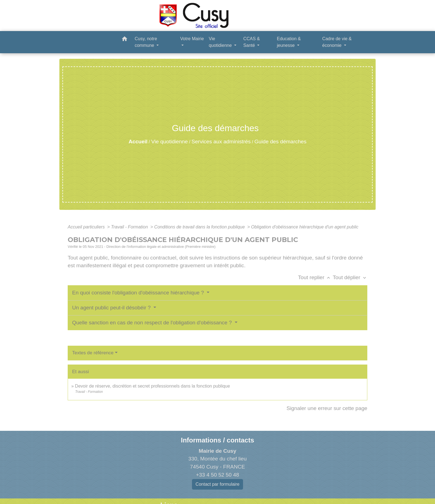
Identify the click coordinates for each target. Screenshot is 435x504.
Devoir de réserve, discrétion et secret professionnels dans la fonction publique (152, 386)
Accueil (138, 142)
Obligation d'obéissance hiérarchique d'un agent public (305, 227)
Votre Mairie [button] (192, 39)
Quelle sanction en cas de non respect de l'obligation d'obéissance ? (153, 323)
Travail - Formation (130, 227)
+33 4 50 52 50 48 (217, 475)
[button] (125, 40)
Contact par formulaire (217, 484)
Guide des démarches (280, 142)
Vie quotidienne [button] (221, 42)
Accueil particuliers (87, 227)
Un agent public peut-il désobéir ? (112, 308)
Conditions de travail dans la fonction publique (200, 227)
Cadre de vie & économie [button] (337, 42)
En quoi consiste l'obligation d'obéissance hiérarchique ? (139, 293)
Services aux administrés (221, 142)
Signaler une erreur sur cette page (327, 408)
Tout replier (315, 277)
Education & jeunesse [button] (289, 42)
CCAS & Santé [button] (252, 42)
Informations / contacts (217, 440)
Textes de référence (93, 353)
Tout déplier (350, 277)
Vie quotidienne (170, 142)
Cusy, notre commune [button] (146, 42)
